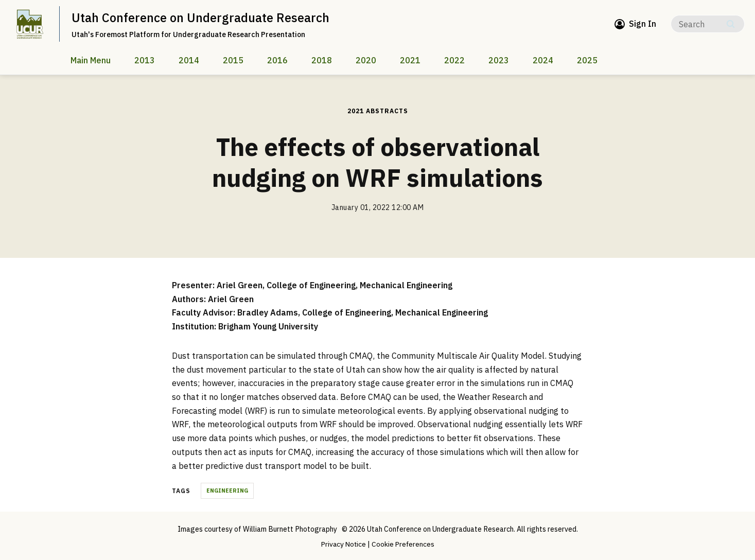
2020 (366, 60)
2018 (322, 60)
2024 (543, 60)
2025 (587, 60)
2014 (189, 60)
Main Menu (91, 60)
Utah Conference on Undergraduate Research (201, 17)
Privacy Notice (343, 544)
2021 (410, 60)
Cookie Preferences (404, 544)
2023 (499, 60)
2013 (145, 60)
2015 (233, 60)
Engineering (227, 491)
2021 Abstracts (378, 111)
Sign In (643, 24)
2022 (454, 60)
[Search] (708, 24)
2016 (277, 60)
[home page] (30, 24)
